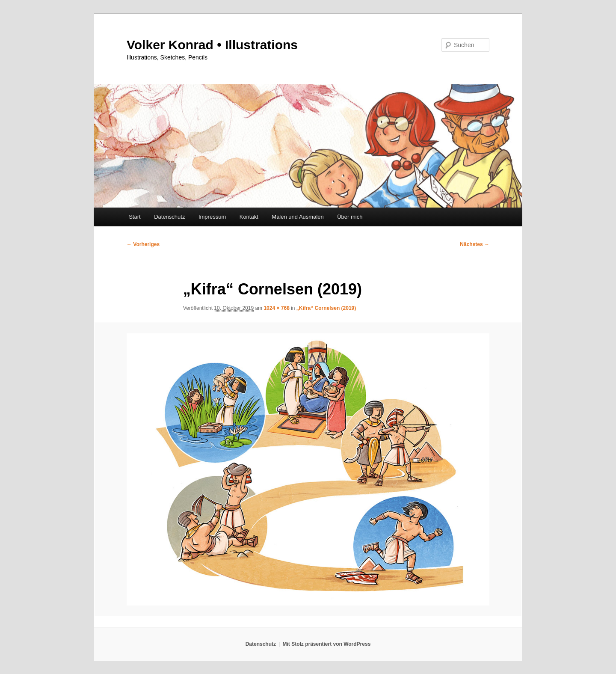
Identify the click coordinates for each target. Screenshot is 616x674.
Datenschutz (169, 217)
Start (135, 217)
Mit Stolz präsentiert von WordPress (326, 644)
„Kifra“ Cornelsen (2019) (326, 308)
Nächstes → (475, 244)
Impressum (212, 217)
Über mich (350, 217)
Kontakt (249, 217)
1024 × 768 (276, 308)
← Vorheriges (143, 244)
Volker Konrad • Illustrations (212, 45)
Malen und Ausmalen (298, 217)
